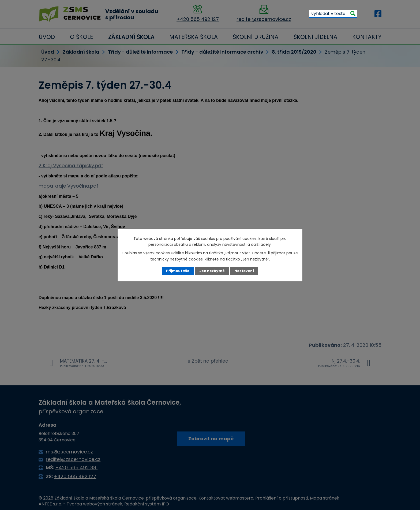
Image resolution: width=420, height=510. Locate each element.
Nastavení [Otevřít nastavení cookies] (244, 271)
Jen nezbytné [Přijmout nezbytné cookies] (212, 271)
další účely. (261, 244)
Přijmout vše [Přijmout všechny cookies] (178, 271)
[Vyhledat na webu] (333, 13)
